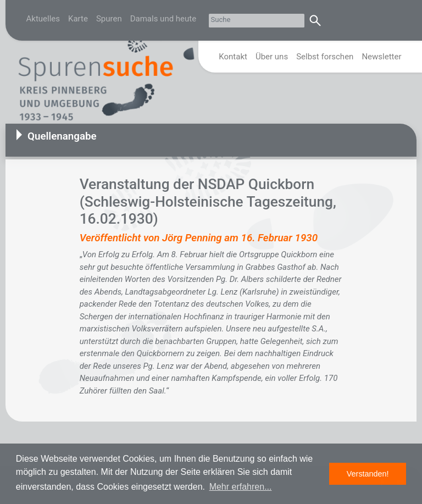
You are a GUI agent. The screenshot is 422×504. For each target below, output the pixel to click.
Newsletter (381, 57)
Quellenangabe (62, 136)
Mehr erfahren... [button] (241, 487)
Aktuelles (43, 19)
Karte (78, 19)
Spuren (109, 19)
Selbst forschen (325, 57)
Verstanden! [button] (368, 474)
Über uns (272, 57)
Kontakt (233, 57)
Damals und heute (163, 19)
